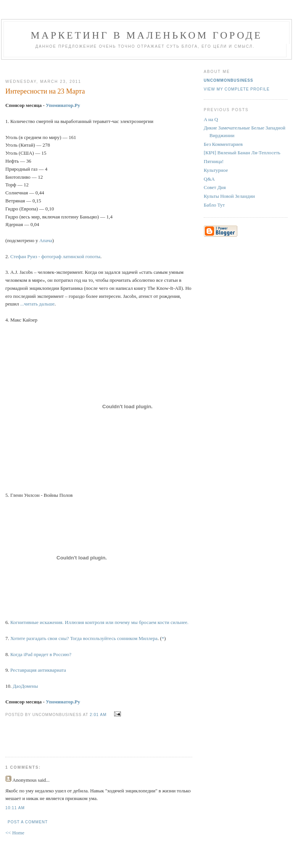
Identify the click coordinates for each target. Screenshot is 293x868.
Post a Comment (28, 822)
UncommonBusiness (229, 80)
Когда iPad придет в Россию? (41, 654)
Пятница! (214, 161)
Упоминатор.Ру (63, 105)
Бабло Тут (214, 205)
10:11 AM (15, 808)
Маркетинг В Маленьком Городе (146, 35)
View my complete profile (237, 89)
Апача (46, 240)
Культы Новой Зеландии (229, 196)
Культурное (216, 170)
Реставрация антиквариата (38, 670)
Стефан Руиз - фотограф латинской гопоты (55, 256)
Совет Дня (215, 187)
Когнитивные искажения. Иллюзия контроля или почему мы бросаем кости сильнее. (99, 622)
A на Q (211, 119)
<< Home (15, 833)
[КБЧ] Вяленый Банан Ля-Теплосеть (242, 153)
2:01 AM (98, 715)
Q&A (209, 179)
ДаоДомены (26, 686)
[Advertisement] (96, 66)
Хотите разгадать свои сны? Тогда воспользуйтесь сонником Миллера (84, 638)
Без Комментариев (223, 144)
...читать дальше (37, 304)
